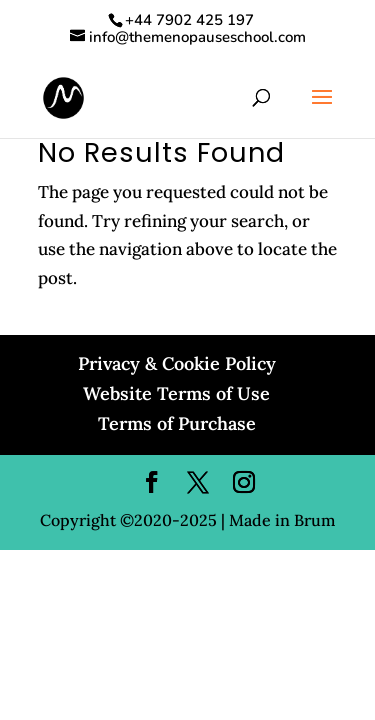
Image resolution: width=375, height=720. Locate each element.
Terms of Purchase (177, 423)
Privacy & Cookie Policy (177, 363)
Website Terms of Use (176, 393)
